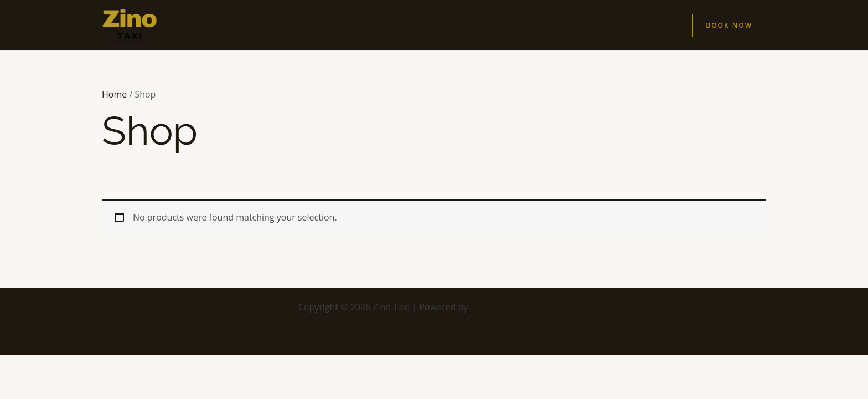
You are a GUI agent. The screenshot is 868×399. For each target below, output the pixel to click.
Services (450, 25)
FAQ (600, 25)
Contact (644, 25)
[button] (729, 25)
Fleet (509, 25)
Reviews (555, 25)
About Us (395, 25)
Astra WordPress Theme (520, 307)
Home (114, 94)
